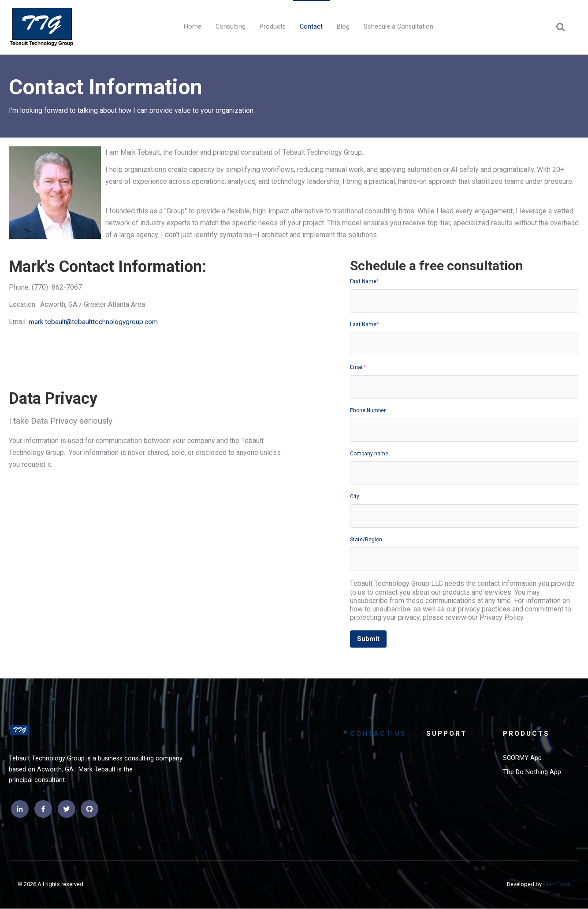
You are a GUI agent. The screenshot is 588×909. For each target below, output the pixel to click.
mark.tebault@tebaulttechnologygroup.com (94, 322)
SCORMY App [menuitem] (523, 759)
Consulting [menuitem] (230, 27)
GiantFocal (557, 885)
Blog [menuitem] (343, 27)
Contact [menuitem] (311, 27)
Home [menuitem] (192, 27)
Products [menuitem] (272, 27)
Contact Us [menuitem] (379, 734)
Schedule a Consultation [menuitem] (398, 27)
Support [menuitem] (448, 734)
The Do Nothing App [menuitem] (532, 773)
